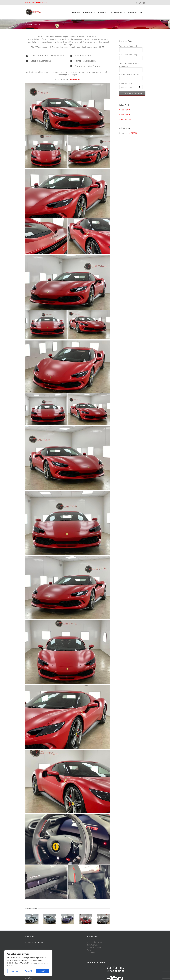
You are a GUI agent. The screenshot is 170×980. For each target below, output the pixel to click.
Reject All (28, 971)
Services (29, 968)
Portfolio (29, 978)
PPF (27, 970)
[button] (141, 12)
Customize (14, 971)
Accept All (42, 971)
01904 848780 (42, 3)
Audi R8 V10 (125, 110)
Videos (28, 976)
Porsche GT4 (126, 120)
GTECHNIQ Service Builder (36, 973)
